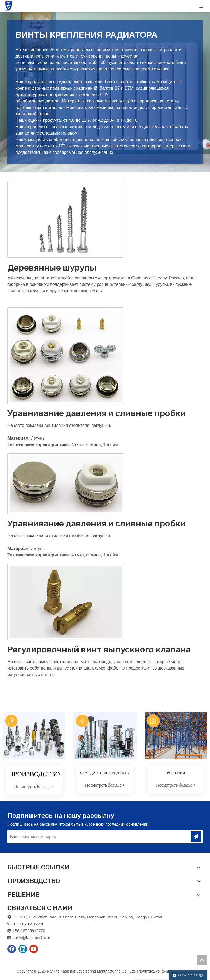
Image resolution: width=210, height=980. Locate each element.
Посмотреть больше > (34, 787)
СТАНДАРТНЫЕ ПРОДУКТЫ (105, 773)
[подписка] (196, 837)
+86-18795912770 (29, 931)
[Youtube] (34, 949)
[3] (66, 484)
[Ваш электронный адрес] (95, 837)
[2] (66, 356)
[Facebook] (12, 949)
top (202, 960)
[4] (66, 602)
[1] (66, 219)
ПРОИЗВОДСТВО (34, 774)
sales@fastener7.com (32, 938)
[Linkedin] (23, 949)
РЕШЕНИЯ (176, 773)
